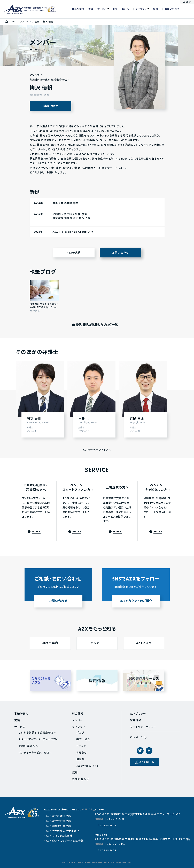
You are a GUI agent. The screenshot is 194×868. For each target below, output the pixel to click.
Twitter (140, 751)
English (187, 2)
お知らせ (82, 753)
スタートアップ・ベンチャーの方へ (39, 740)
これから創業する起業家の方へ (37, 733)
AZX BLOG (147, 762)
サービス (102, 9)
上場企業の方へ (28, 746)
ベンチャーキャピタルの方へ (35, 753)
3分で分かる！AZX (87, 766)
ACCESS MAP (107, 826)
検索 (186, 9)
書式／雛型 (83, 740)
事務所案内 (78, 9)
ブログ (80, 733)
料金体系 (78, 714)
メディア (81, 746)
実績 (91, 9)
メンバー (127, 9)
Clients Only (139, 737)
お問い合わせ (172, 9)
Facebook (149, 751)
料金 (115, 9)
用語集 (81, 760)
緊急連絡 (136, 721)
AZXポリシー (138, 714)
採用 (155, 9)
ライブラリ (141, 9)
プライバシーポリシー (143, 727)
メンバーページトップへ (97, 450)
